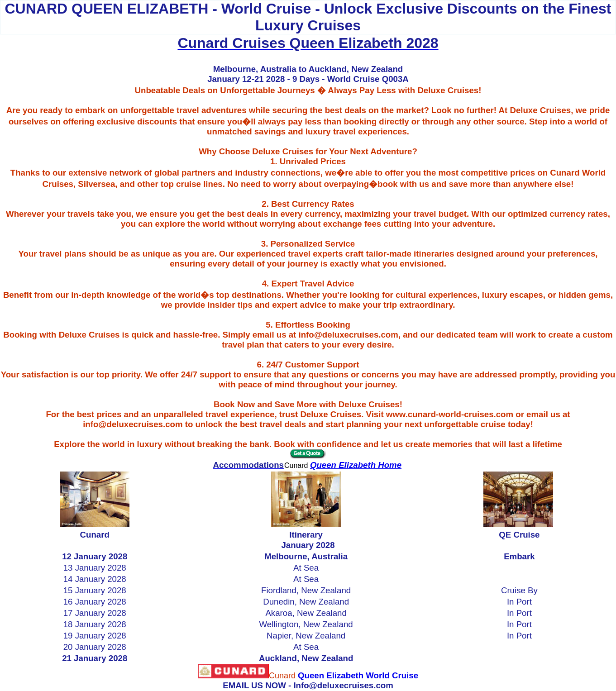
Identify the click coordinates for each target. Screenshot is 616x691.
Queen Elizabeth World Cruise (358, 675)
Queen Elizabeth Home (356, 465)
